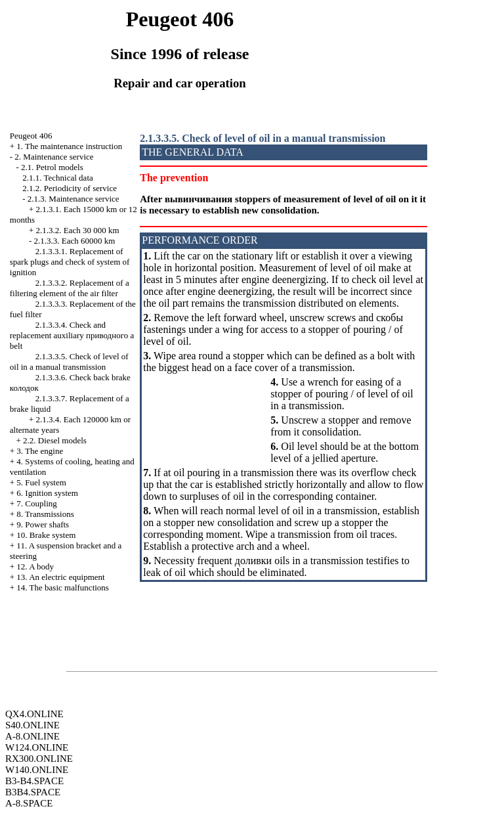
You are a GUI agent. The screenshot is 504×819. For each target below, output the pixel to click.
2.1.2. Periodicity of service (70, 188)
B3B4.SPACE (33, 792)
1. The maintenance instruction (69, 146)
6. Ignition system (47, 493)
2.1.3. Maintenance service (73, 199)
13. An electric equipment (60, 577)
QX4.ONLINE (34, 714)
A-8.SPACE (29, 803)
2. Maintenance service (54, 157)
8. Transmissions (45, 514)
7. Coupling (36, 503)
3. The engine (40, 451)
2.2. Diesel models (55, 440)
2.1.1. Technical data (58, 178)
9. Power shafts (43, 524)
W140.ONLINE (37, 770)
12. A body (35, 566)
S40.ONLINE (32, 725)
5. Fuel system (41, 482)
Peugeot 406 (31, 136)
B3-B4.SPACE (34, 781)
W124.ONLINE (37, 747)
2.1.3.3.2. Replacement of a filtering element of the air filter (70, 288)
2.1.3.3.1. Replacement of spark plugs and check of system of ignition (70, 262)
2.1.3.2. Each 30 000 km (78, 230)
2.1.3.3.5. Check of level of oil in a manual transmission (69, 362)
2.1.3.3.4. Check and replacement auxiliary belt (72, 335)
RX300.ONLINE (39, 759)
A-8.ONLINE (32, 736)
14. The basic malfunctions (63, 587)
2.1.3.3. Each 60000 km (75, 241)
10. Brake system (46, 535)
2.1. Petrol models (52, 167)
